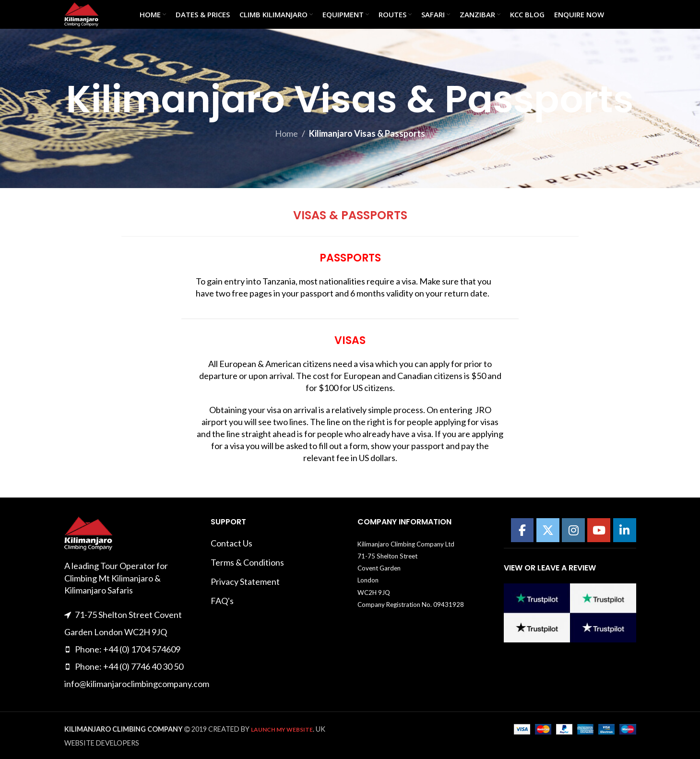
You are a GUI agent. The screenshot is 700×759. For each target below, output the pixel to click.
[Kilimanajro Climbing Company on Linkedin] (625, 530)
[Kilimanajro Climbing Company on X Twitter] (548, 530)
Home (286, 133)
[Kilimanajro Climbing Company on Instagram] (573, 530)
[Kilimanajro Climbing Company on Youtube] (599, 530)
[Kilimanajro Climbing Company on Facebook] (522, 530)
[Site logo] (81, 13)
